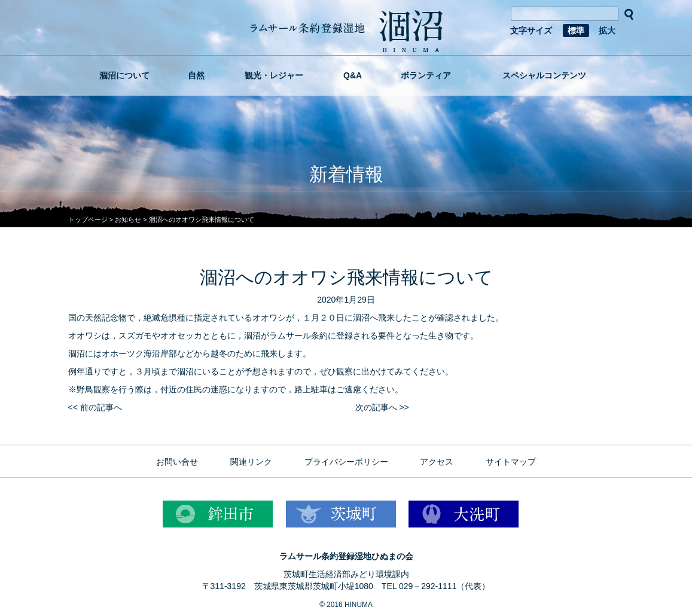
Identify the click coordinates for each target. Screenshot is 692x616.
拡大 (607, 31)
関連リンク (251, 462)
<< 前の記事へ (95, 407)
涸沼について (124, 75)
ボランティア (426, 75)
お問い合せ (177, 462)
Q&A (353, 75)
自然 (196, 75)
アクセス (437, 462)
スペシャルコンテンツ (544, 75)
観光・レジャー (274, 75)
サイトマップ (511, 462)
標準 (576, 31)
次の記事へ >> (382, 407)
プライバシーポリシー (346, 462)
